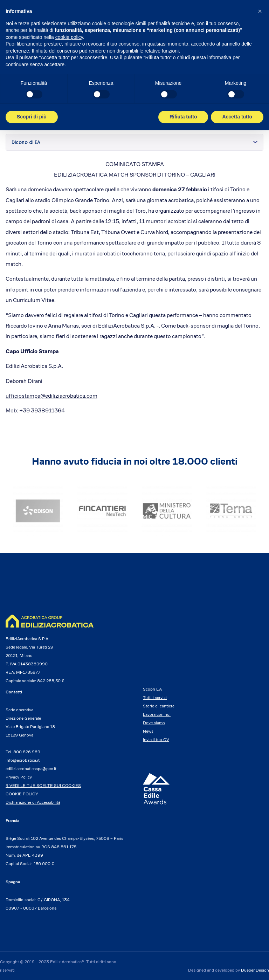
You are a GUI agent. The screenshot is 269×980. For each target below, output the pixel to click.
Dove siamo (154, 723)
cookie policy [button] (69, 37)
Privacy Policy (19, 777)
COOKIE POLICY (22, 794)
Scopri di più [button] (32, 117)
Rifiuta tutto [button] (183, 117)
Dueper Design (255, 970)
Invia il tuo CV (156, 739)
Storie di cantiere (159, 706)
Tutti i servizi (155, 697)
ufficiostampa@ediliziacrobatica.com (51, 396)
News (148, 731)
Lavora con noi (157, 714)
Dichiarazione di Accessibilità (33, 802)
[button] (260, 11)
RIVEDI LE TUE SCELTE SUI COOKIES (43, 785)
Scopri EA (152, 689)
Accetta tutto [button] (237, 117)
